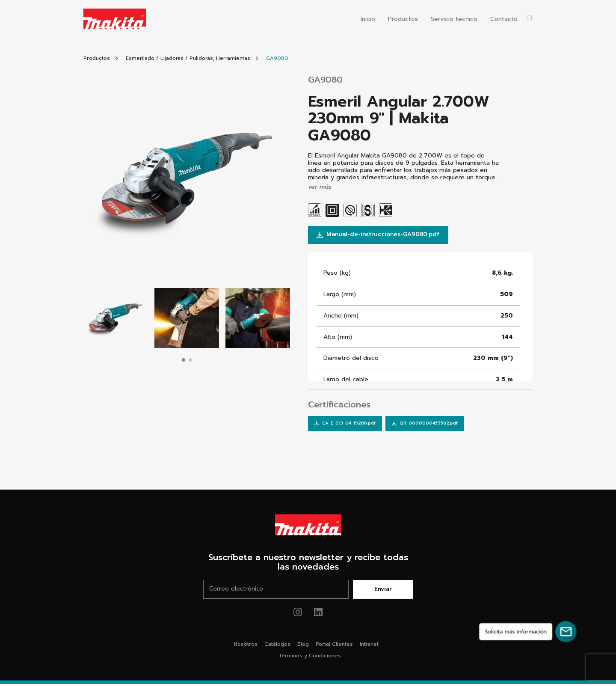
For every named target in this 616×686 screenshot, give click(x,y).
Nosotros (246, 646)
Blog (303, 646)
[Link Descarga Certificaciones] (344, 425)
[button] (184, 360)
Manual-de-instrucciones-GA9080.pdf (381, 235)
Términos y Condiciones (310, 658)
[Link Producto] (277, 58)
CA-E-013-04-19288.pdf (344, 425)
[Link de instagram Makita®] (298, 614)
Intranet (369, 646)
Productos (403, 19)
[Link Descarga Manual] (381, 236)
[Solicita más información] (528, 632)
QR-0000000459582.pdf (422, 425)
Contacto (504, 19)
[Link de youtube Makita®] (318, 614)
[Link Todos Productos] (97, 58)
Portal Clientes (334, 646)
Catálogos (277, 646)
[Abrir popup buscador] (529, 18)
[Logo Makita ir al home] (115, 19)
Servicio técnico (454, 19)
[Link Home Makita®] (308, 527)
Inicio (368, 19)
